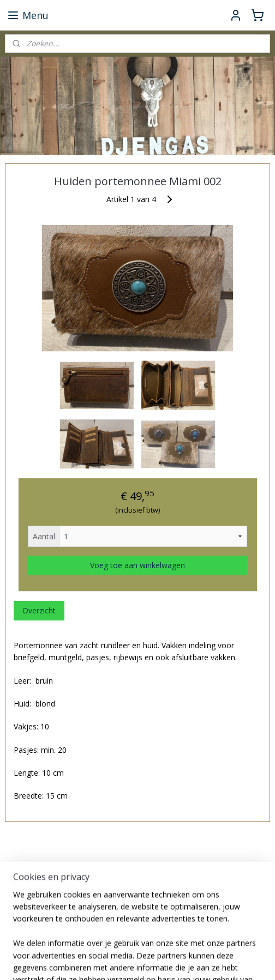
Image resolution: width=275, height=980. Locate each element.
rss (188, 960)
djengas (26, 924)
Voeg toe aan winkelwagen (137, 565)
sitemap (165, 960)
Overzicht (39, 610)
